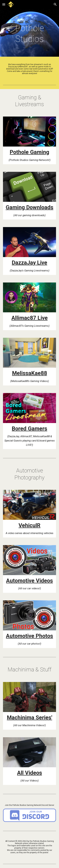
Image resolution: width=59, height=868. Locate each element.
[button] (4, 4)
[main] (30, 34)
